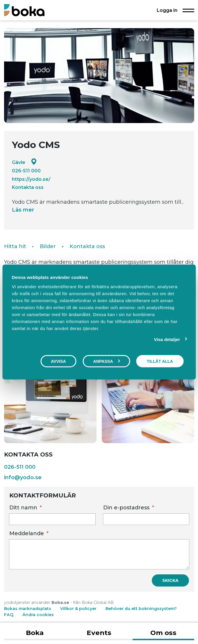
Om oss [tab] (163, 633)
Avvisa (58, 361)
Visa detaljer (167, 339)
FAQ (9, 615)
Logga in (167, 10)
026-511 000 (26, 171)
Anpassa (106, 361)
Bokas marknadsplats (28, 609)
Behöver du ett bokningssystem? (141, 609)
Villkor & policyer (78, 609)
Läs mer (23, 210)
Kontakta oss (28, 187)
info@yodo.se (23, 477)
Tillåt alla (160, 361)
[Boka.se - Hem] (24, 10)
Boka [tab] (35, 633)
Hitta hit (15, 246)
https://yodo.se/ (31, 179)
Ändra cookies (38, 615)
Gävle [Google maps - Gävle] (24, 162)
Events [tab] (99, 633)
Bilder (48, 246)
